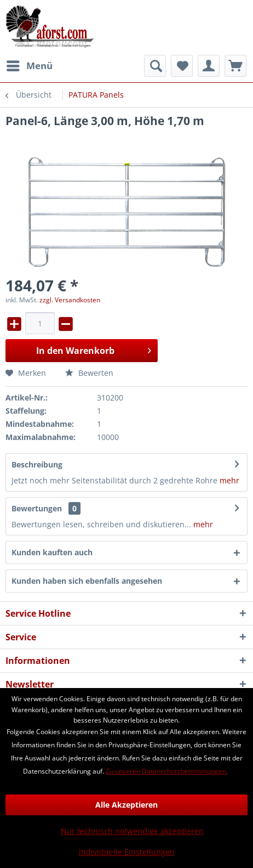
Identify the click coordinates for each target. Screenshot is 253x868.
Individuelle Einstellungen (127, 852)
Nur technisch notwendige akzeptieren (132, 831)
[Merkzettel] (182, 66)
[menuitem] (29, 66)
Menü (30, 64)
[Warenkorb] (235, 66)
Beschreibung (37, 464)
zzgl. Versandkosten (70, 300)
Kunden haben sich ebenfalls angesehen (87, 581)
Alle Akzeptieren (127, 805)
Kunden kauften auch (52, 552)
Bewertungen (37, 508)
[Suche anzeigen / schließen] (155, 66)
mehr (229, 480)
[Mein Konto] (209, 66)
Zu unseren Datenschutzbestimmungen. (167, 771)
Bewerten (89, 373)
